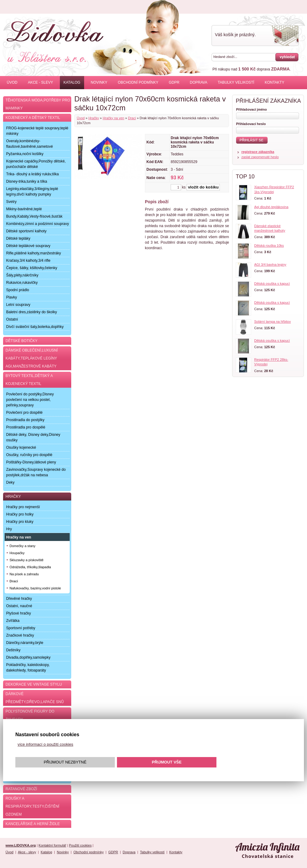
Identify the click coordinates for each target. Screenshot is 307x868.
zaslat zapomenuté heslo (260, 157)
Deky (10, 482)
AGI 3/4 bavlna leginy (270, 265)
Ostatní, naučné (19, 606)
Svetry (11, 202)
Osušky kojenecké (21, 447)
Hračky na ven (113, 118)
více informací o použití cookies (45, 744)
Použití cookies (80, 845)
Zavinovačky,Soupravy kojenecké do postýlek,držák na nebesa (36, 472)
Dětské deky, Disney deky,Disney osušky (33, 437)
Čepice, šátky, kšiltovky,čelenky (32, 268)
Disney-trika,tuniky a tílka (27, 181)
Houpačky (17, 553)
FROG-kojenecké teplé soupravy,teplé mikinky (37, 131)
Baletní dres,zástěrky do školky (31, 312)
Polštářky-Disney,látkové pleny (31, 462)
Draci (132, 118)
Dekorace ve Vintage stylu (34, 684)
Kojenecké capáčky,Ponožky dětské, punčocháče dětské (36, 164)
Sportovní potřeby (21, 628)
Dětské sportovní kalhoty (26, 231)
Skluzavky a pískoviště (27, 560)
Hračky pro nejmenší (23, 507)
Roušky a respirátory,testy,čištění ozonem (32, 806)
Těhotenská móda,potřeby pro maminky (38, 104)
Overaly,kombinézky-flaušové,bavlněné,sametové (29, 144)
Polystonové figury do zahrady (30, 715)
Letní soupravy (18, 305)
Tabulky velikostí (236, 82)
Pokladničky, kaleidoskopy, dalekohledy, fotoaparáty (28, 668)
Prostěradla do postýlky (25, 420)
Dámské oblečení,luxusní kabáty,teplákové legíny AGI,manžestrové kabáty (32, 358)
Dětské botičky (21, 341)
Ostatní (12, 319)
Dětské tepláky (18, 238)
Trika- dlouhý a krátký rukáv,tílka (32, 174)
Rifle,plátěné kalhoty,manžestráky (34, 253)
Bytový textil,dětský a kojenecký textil (29, 380)
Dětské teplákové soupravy (28, 246)
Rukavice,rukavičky (22, 283)
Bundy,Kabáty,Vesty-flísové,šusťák (34, 216)
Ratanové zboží (21, 789)
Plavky (12, 297)
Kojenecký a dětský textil (33, 118)
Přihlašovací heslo (251, 124)
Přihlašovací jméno (251, 109)
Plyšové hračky (19, 613)
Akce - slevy (41, 82)
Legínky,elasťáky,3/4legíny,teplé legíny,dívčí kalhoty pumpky (32, 192)
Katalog (72, 82)
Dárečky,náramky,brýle (25, 643)
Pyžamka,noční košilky (25, 154)
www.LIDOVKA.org (21, 845)
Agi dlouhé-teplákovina (271, 207)
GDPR (174, 82)
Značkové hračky (20, 635)
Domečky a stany (22, 546)
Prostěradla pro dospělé (26, 427)
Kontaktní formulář (52, 845)
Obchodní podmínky (138, 82)
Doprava (198, 82)
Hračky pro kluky (20, 522)
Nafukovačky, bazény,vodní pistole (35, 588)
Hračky (94, 118)
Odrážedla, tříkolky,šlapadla (30, 567)
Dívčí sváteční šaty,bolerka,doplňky (35, 327)
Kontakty (274, 82)
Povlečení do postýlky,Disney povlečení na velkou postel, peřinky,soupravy (30, 400)
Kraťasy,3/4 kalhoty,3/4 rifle (28, 261)
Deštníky (13, 650)
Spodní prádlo (18, 290)
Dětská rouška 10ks (269, 246)
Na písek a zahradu (24, 574)
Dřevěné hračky (19, 599)
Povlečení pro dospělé (24, 413)
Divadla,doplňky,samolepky (28, 657)
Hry (9, 529)
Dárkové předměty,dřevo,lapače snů (35, 698)
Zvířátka (13, 621)
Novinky (99, 82)
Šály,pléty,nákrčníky (22, 275)
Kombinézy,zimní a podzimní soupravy (38, 224)
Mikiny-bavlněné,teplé (24, 209)
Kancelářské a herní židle (33, 824)
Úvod (12, 82)
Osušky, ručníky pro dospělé (29, 455)
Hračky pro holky (20, 514)
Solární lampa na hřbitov (272, 322)
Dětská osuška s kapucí (272, 284)
